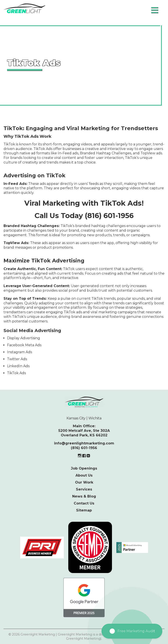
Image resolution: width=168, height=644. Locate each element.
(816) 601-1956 (84, 448)
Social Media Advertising (32, 331)
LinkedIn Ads (18, 366)
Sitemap (84, 510)
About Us (84, 475)
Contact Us (84, 503)
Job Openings (84, 468)
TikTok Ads (16, 373)
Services (84, 489)
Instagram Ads (19, 352)
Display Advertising (24, 338)
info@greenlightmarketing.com (84, 443)
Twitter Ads (17, 359)
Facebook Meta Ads (24, 345)
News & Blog (84, 496)
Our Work (84, 482)
